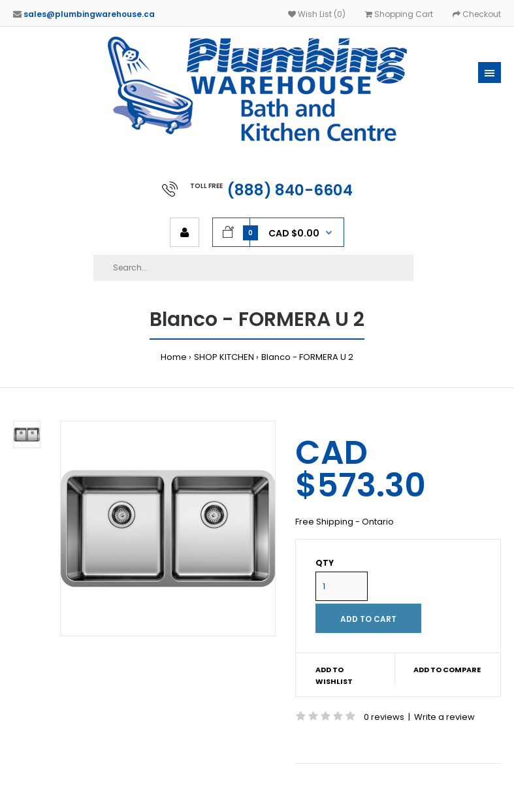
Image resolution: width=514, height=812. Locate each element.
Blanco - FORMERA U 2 (307, 357)
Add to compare (447, 670)
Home (174, 357)
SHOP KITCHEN (224, 357)
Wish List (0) (317, 14)
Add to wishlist (334, 675)
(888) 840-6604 (290, 190)
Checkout (477, 14)
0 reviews (384, 717)
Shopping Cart (399, 14)
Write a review (444, 717)
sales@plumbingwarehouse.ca (89, 14)
